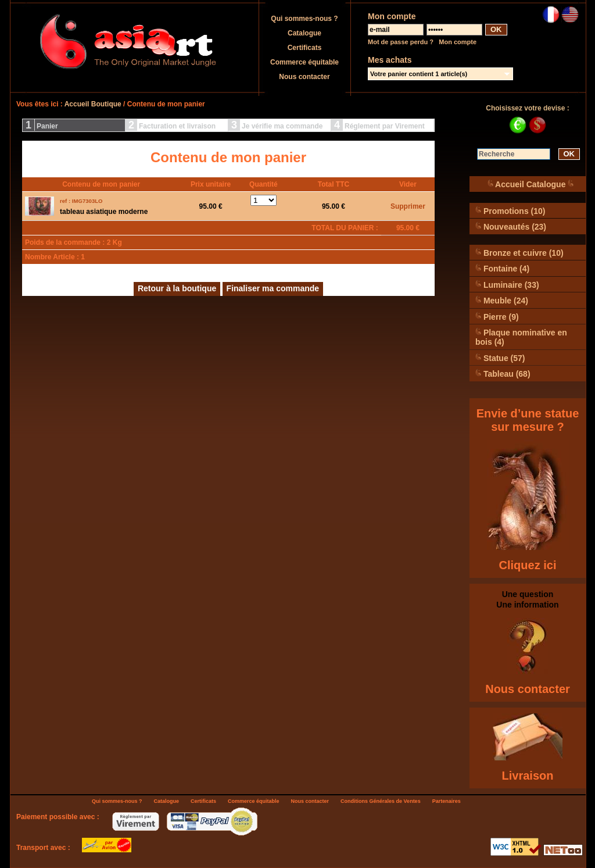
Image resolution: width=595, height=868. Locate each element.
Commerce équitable (304, 62)
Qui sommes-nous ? (304, 19)
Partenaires (447, 801)
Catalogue (304, 33)
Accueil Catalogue (531, 184)
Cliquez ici (528, 565)
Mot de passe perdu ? (401, 42)
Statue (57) (500, 358)
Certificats (305, 48)
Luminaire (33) (507, 285)
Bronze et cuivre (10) (519, 253)
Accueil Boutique (93, 104)
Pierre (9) (497, 317)
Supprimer (408, 206)
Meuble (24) (502, 300)
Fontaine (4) (502, 268)
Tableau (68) (503, 374)
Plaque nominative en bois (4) (521, 337)
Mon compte (458, 42)
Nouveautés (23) (511, 226)
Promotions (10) (510, 211)
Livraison (528, 776)
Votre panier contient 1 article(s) (419, 74)
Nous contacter (304, 77)
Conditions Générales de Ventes (381, 801)
